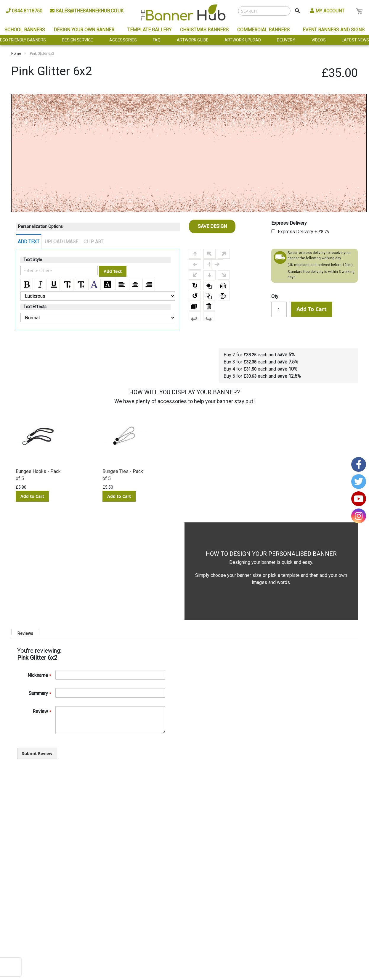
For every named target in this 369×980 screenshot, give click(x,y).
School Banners (25, 30)
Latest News (355, 40)
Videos (319, 40)
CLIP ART (93, 242)
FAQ (157, 40)
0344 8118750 (24, 11)
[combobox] (264, 11)
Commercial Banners (263, 30)
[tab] (25, 632)
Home (16, 54)
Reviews (25, 633)
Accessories (123, 40)
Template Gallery (149, 30)
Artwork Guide (193, 40)
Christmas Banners (204, 30)
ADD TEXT (29, 242)
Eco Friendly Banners (23, 40)
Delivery (286, 40)
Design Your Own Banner (84, 30)
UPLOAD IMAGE (61, 242)
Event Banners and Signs (334, 30)
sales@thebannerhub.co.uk (87, 11)
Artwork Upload (243, 40)
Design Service (77, 40)
